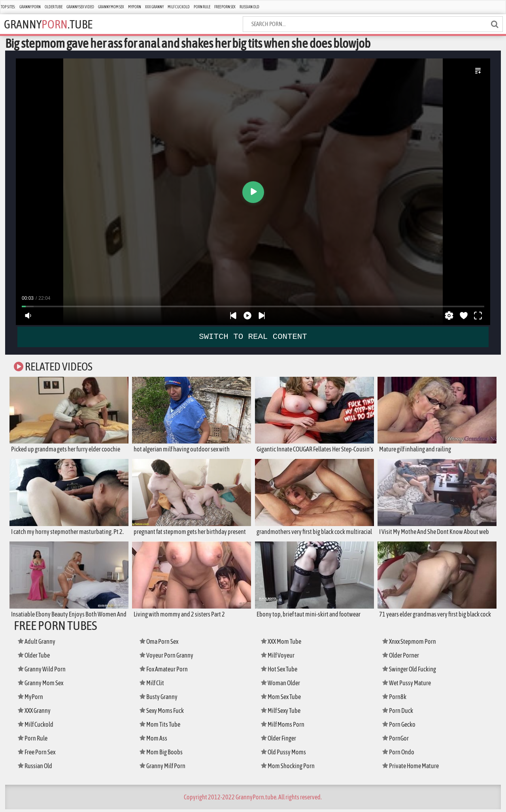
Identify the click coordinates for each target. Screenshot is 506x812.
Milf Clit (153, 685)
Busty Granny (160, 699)
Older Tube (54, 7)
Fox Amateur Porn (166, 672)
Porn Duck (399, 713)
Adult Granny (39, 644)
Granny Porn (30, 7)
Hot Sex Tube (281, 672)
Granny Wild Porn (44, 672)
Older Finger (281, 741)
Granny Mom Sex (111, 7)
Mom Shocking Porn (290, 768)
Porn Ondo (400, 755)
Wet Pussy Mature (408, 685)
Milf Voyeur (279, 658)
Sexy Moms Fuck (164, 713)
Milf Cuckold (179, 7)
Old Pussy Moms (285, 755)
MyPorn (135, 7)
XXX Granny (154, 7)
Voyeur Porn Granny (169, 658)
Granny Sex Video (80, 7)
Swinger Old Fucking (412, 672)
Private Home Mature (413, 768)
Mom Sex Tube (283, 699)
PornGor (397, 741)
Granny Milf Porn (165, 768)
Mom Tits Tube (162, 727)
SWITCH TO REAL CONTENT (253, 336)
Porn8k (395, 699)
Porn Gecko (401, 727)
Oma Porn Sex (161, 644)
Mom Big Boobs (163, 755)
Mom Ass (154, 741)
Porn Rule (202, 7)
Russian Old (249, 7)
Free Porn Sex (225, 7)
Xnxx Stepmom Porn (412, 644)
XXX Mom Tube (283, 644)
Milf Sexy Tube (283, 713)
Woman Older (282, 685)
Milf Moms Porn (284, 727)
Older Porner (403, 658)
